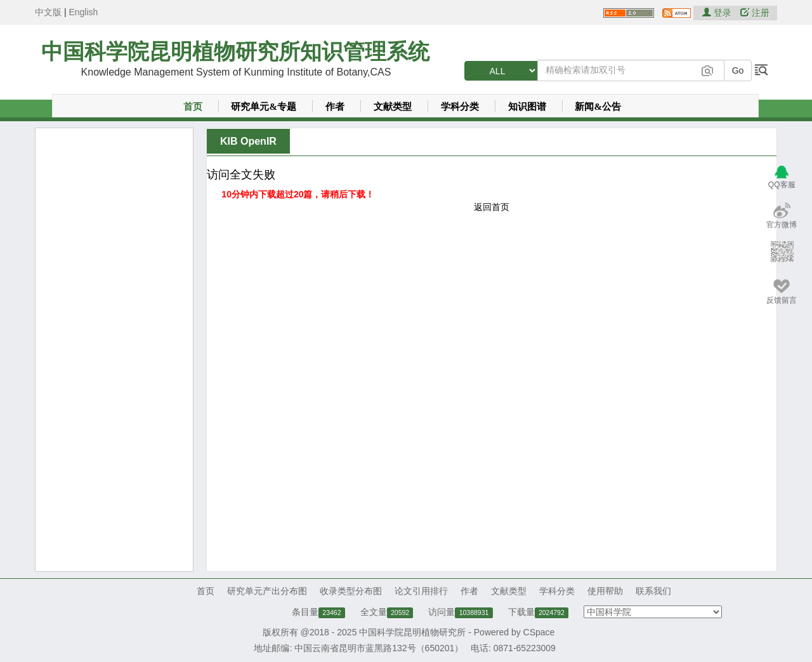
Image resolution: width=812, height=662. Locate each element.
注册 (755, 13)
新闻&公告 (598, 107)
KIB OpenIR (248, 141)
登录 (718, 13)
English (83, 12)
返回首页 (492, 207)
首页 (193, 107)
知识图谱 (527, 107)
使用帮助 (605, 591)
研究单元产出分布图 (267, 591)
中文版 (48, 12)
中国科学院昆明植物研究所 (412, 632)
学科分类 (460, 107)
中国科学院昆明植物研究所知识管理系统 (235, 51)
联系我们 (653, 591)
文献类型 (393, 107)
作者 (335, 107)
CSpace (539, 632)
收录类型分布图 (351, 591)
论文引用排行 (421, 591)
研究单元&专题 (264, 107)
